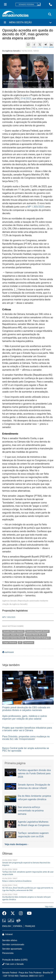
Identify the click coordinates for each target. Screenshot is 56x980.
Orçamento (29, 643)
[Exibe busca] (50, 14)
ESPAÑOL (18, 926)
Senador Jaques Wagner (13, 635)
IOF (20, 643)
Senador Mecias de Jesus (36, 635)
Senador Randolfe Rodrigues (38, 638)
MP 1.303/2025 (36, 207)
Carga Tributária (10, 643)
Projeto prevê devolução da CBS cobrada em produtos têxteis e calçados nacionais (26, 709)
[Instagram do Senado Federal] (21, 913)
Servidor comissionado (13, 945)
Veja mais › (49, 907)
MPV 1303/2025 (9, 617)
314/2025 (26, 99)
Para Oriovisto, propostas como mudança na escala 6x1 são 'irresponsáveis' (26, 738)
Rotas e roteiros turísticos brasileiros (17, 881)
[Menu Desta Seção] (28, 22)
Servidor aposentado (12, 949)
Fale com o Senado (13, 964)
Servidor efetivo (10, 940)
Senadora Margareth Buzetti (37, 631)
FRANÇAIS (30, 926)
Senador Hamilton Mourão (14, 638)
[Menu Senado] (5, 4)
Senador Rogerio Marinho (13, 631)
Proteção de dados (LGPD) (15, 960)
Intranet (7, 934)
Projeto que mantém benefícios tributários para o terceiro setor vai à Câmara (27, 729)
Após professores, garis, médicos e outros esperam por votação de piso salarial (25, 717)
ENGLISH (7, 926)
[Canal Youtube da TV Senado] (28, 913)
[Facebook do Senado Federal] (5, 913)
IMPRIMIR (8, 652)
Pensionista (8, 953)
